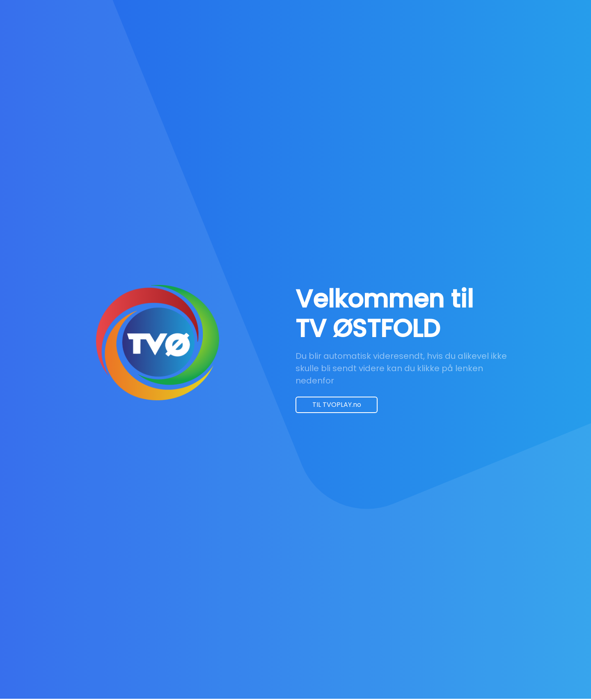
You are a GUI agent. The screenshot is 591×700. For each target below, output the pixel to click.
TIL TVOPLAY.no (337, 405)
